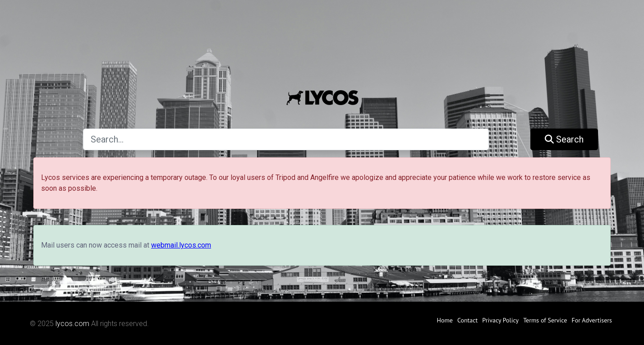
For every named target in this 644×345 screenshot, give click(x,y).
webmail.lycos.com (181, 245)
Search (564, 139)
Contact (467, 320)
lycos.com (72, 324)
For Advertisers (592, 320)
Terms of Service (545, 320)
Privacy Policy (500, 320)
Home (445, 320)
